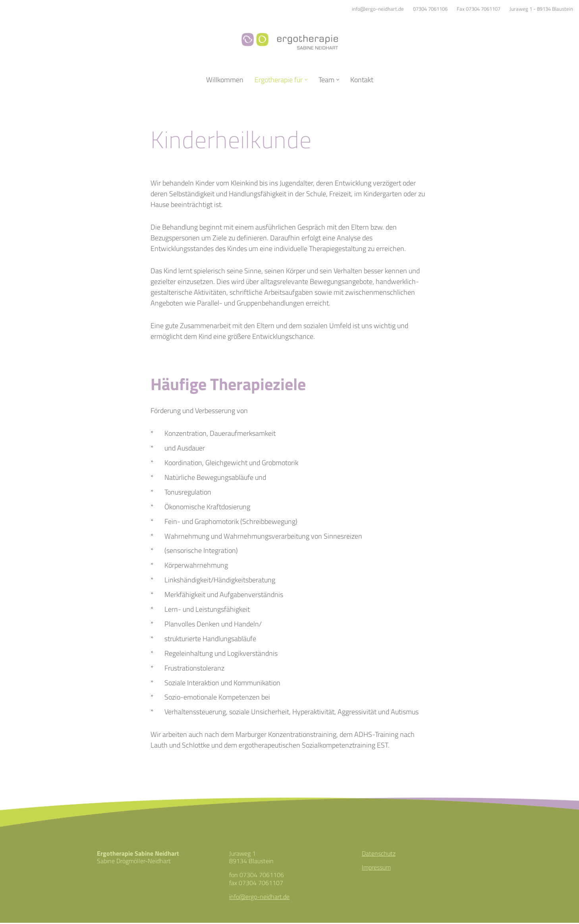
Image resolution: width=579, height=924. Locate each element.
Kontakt (362, 80)
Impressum (376, 869)
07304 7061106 (430, 9)
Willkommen (225, 80)
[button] (306, 80)
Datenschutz (379, 854)
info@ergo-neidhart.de (378, 9)
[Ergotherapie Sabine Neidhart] (290, 41)
